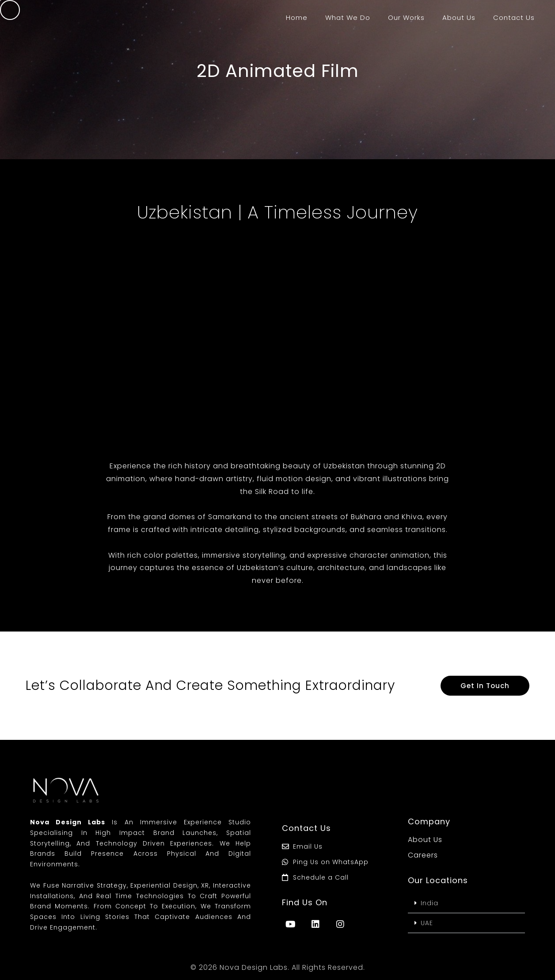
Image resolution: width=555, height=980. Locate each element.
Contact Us (514, 17)
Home (297, 17)
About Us (459, 17)
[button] (466, 903)
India (430, 903)
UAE (427, 923)
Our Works (406, 17)
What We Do (348, 17)
